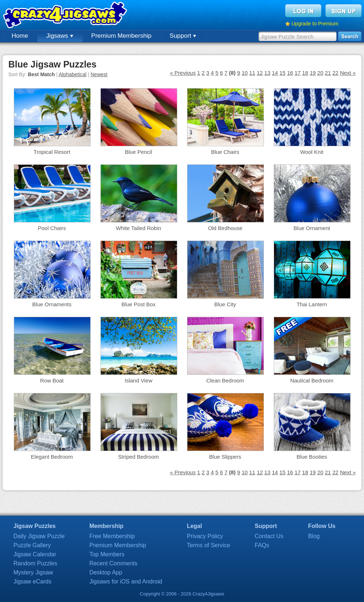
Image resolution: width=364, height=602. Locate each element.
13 (267, 73)
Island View (138, 380)
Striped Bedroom (139, 457)
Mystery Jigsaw (33, 572)
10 (245, 73)
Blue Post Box (138, 304)
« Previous (183, 73)
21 (328, 73)
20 (320, 73)
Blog (314, 536)
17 (297, 73)
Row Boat (52, 380)
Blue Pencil (138, 152)
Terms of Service (208, 545)
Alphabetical (73, 74)
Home (20, 36)
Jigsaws (59, 36)
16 (290, 73)
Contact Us (269, 536)
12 (260, 73)
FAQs (262, 545)
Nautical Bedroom (312, 380)
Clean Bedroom (225, 380)
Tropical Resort (52, 152)
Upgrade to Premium (315, 24)
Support (183, 36)
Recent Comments (113, 563)
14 (275, 73)
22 (336, 73)
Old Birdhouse (225, 228)
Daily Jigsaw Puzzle (39, 536)
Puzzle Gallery (32, 545)
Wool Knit (312, 152)
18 (305, 73)
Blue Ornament (312, 228)
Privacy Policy (205, 536)
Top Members (107, 554)
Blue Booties (312, 457)
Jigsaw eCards (32, 581)
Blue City (225, 304)
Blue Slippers (225, 457)
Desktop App (106, 572)
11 (252, 73)
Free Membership (112, 536)
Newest (99, 74)
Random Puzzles (35, 563)
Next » (348, 73)
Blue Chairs (225, 152)
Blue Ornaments (52, 304)
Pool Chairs (52, 228)
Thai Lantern (312, 304)
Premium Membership (121, 36)
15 (283, 73)
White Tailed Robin (139, 228)
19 (313, 73)
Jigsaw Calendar (35, 554)
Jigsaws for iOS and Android (126, 581)
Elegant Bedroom (52, 457)
